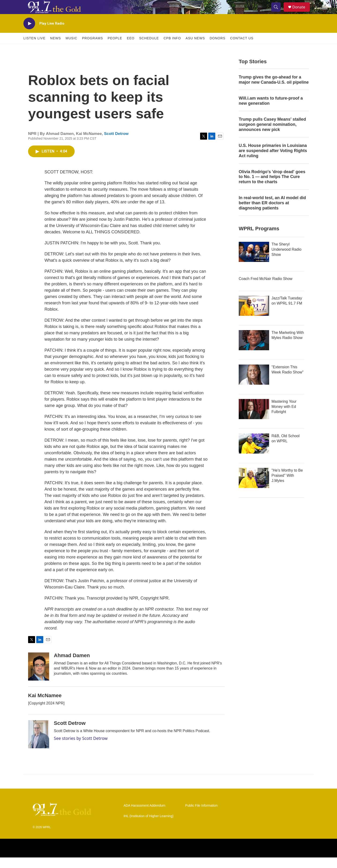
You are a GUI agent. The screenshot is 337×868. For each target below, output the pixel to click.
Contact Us (242, 49)
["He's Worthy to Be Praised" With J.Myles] (254, 488)
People (115, 49)
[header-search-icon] (278, 12)
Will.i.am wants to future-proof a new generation (271, 111)
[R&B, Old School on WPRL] (254, 454)
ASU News (195, 49)
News (55, 49)
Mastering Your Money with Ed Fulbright (284, 417)
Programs (92, 49)
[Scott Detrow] (39, 745)
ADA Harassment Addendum (144, 816)
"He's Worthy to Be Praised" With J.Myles (287, 486)
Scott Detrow (116, 144)
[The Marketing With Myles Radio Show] (254, 351)
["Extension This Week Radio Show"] (254, 385)
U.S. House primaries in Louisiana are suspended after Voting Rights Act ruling (273, 161)
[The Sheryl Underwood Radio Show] (254, 262)
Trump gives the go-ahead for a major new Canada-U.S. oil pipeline (274, 90)
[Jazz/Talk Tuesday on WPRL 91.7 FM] (254, 316)
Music (71, 49)
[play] (29, 34)
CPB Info (172, 49)
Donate (302, 12)
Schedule (149, 49)
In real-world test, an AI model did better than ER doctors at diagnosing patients (272, 213)
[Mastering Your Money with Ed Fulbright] (254, 420)
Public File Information (201, 816)
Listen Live (34, 49)
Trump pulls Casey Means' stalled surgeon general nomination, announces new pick (272, 135)
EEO (131, 49)
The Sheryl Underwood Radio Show (286, 260)
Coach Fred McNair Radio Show (266, 289)
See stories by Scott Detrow (81, 749)
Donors (218, 49)
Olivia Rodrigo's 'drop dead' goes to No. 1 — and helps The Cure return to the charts (272, 187)
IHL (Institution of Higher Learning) (148, 827)
